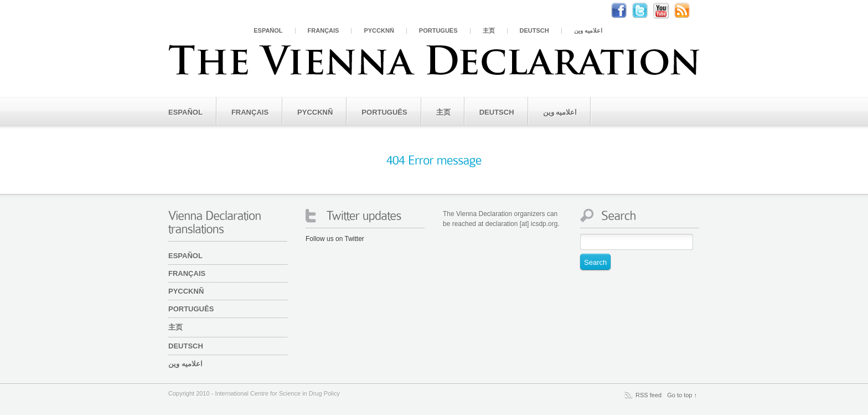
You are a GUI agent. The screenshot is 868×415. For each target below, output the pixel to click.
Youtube (666, 11)
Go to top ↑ (682, 395)
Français (324, 31)
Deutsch (534, 31)
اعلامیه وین (588, 31)
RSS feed (649, 395)
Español (268, 31)
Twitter (645, 11)
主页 (489, 31)
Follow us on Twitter (335, 239)
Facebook (624, 11)
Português (438, 31)
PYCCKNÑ (379, 31)
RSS (688, 11)
